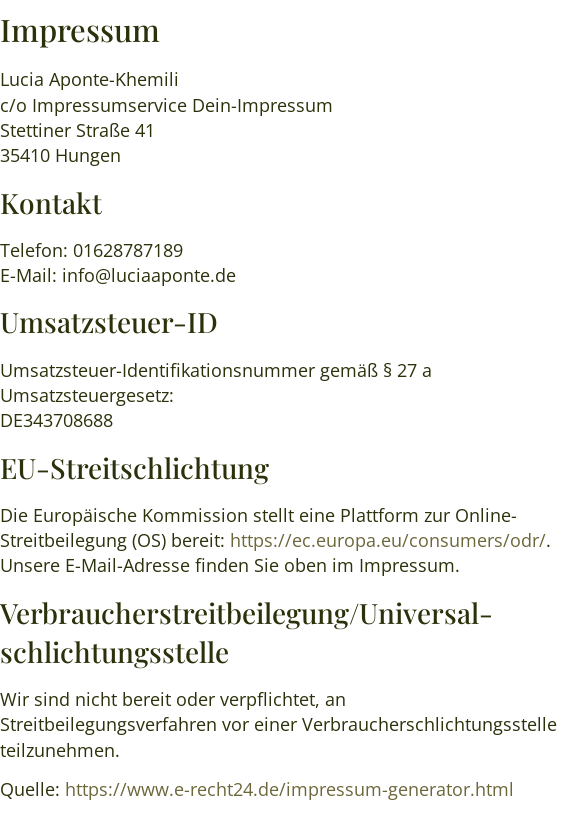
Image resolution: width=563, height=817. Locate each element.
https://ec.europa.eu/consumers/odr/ (388, 540)
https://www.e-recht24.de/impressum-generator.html (289, 789)
